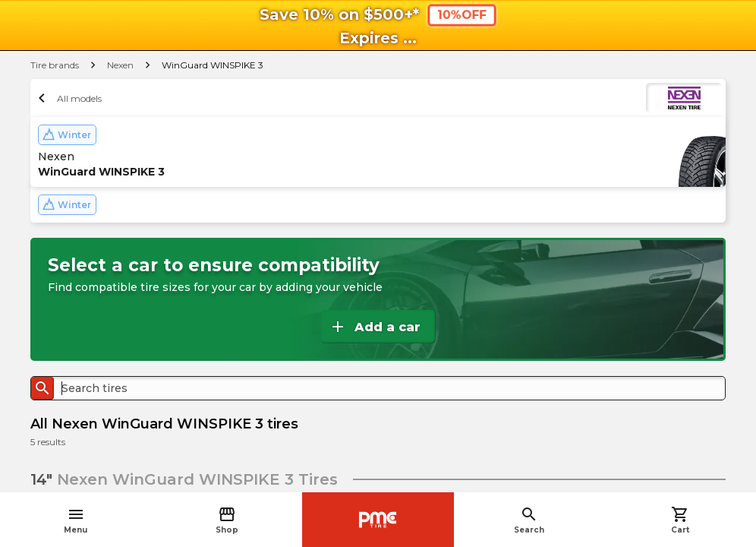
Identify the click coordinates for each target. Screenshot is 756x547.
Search (529, 520)
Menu (76, 520)
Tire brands (55, 65)
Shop (227, 520)
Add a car (375, 327)
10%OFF (461, 15)
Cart (680, 520)
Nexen (120, 65)
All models (68, 98)
